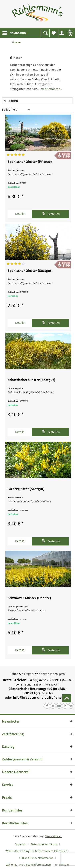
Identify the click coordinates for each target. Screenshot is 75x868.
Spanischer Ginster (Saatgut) (30, 271)
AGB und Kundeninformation (36, 858)
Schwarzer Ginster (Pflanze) (29, 598)
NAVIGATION (14, 32)
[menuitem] (14, 33)
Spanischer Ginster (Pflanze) (30, 162)
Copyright (21, 844)
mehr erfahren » (51, 89)
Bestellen (51, 213)
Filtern (11, 101)
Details (20, 214)
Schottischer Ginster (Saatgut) (31, 380)
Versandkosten (54, 836)
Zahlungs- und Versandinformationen (28, 865)
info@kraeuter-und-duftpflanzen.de (42, 698)
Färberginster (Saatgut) (26, 489)
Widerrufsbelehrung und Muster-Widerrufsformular (36, 851)
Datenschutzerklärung (44, 844)
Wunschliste (55, 34)
